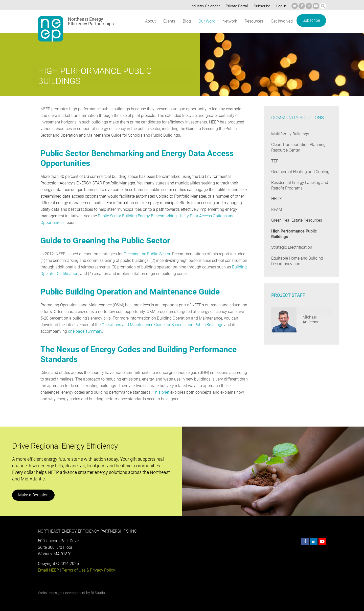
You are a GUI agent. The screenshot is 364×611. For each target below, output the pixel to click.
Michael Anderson (311, 320)
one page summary (85, 331)
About (150, 21)
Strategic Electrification (292, 247)
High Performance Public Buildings (294, 234)
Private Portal (236, 6)
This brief (160, 392)
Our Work (206, 21)
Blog (186, 21)
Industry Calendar (204, 6)
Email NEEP (48, 570)
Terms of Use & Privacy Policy (88, 570)
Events (169, 21)
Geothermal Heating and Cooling (300, 172)
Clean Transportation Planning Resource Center (298, 147)
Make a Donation (33, 495)
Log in (281, 6)
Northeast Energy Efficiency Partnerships (91, 22)
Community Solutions (297, 118)
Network (229, 21)
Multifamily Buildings (290, 134)
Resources (254, 21)
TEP (275, 161)
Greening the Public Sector (147, 254)
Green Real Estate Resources (297, 220)
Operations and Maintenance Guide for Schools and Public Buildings (161, 325)
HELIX (277, 199)
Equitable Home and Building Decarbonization (297, 261)
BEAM (277, 210)
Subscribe (261, 6)
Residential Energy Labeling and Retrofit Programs (299, 185)
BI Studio (98, 593)
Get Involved (282, 21)
